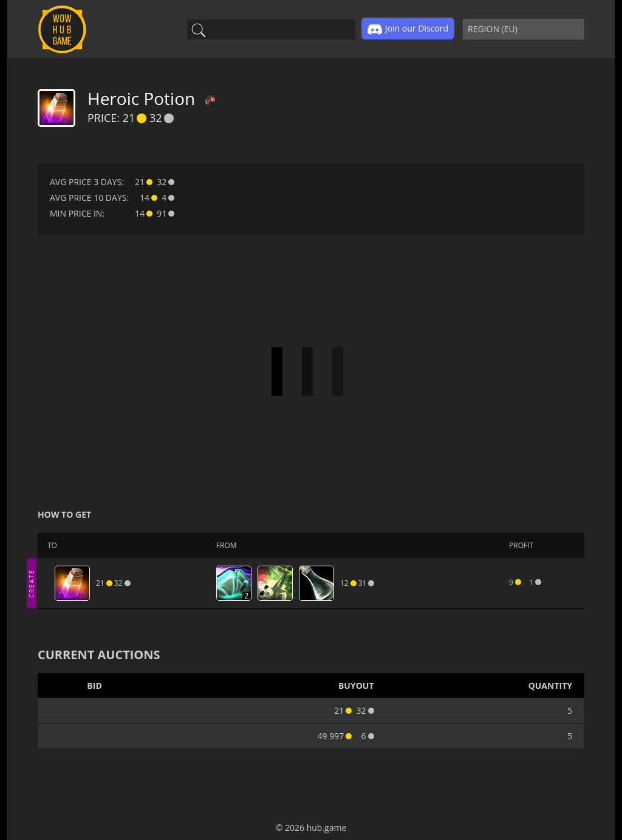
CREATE (32, 583)
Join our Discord (408, 29)
